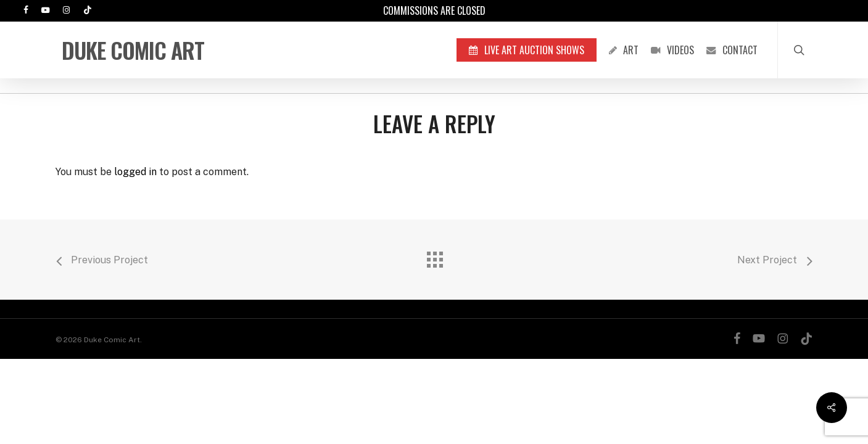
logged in (135, 172)
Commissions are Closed (434, 10)
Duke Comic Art (133, 50)
